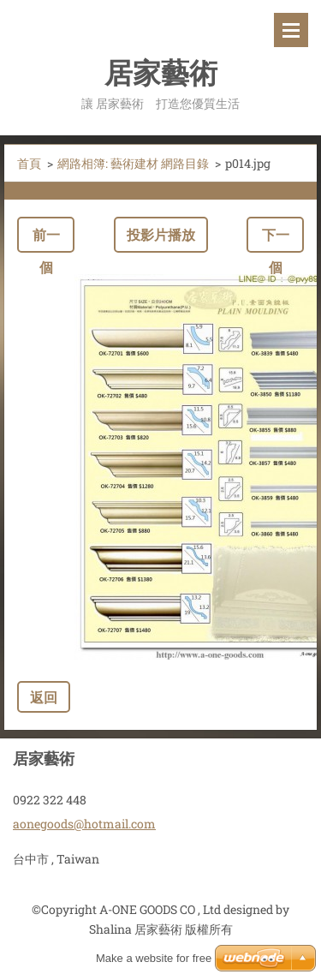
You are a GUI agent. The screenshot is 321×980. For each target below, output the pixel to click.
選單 (291, 30)
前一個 (46, 239)
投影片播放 (161, 234)
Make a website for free (154, 958)
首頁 (29, 163)
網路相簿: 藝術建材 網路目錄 (133, 163)
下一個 (276, 239)
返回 (44, 697)
